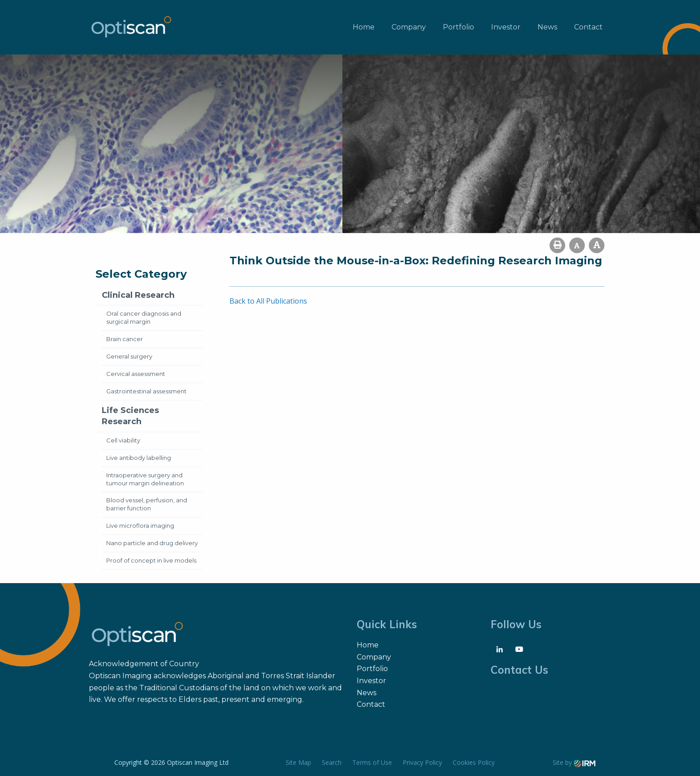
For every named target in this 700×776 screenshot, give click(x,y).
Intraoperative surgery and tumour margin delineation (145, 479)
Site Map (298, 762)
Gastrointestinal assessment (146, 391)
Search (332, 762)
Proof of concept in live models (151, 560)
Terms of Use (372, 762)
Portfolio (458, 27)
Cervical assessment (136, 374)
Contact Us (519, 670)
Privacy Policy (422, 762)
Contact (588, 27)
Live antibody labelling (139, 458)
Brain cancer (125, 339)
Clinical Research (138, 295)
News (547, 27)
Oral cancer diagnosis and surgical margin (144, 317)
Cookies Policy (474, 762)
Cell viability (123, 440)
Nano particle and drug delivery (152, 543)
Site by (574, 762)
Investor (506, 27)
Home (364, 27)
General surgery (129, 356)
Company (409, 27)
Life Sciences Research (130, 416)
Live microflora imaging (140, 526)
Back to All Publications (268, 301)
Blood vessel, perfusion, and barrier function (147, 504)
